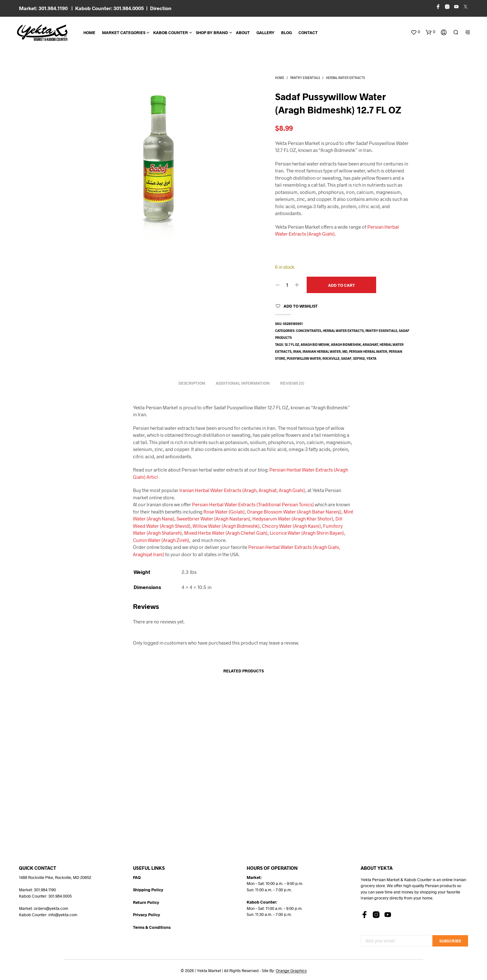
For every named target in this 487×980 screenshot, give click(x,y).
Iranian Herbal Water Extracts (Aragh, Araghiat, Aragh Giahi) (242, 490)
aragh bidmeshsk (346, 345)
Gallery (265, 33)
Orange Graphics (291, 971)
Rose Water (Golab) (224, 512)
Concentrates (309, 331)
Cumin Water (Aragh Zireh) (161, 540)
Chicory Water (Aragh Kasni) (291, 526)
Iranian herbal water (322, 352)
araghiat (370, 345)
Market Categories (124, 33)
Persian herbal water (368, 352)
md (345, 352)
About (243, 33)
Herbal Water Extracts (345, 78)
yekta (371, 358)
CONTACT (308, 33)
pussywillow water (304, 358)
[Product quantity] (287, 285)
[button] (415, 32)
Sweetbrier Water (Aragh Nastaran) (213, 519)
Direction (161, 8)
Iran (297, 352)
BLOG (286, 33)
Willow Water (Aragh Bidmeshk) (226, 526)
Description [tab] (192, 383)
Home (89, 33)
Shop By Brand (212, 33)
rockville (331, 358)
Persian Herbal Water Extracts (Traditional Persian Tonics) (253, 504)
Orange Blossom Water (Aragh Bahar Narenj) (294, 512)
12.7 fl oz (292, 345)
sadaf (346, 358)
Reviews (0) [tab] (292, 383)
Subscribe (450, 941)
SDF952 (359, 358)
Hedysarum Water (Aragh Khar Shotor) (293, 519)
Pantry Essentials (305, 78)
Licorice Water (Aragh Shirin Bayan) (307, 533)
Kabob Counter (171, 33)
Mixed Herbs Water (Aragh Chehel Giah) (226, 533)
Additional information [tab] (243, 383)
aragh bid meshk (315, 345)
